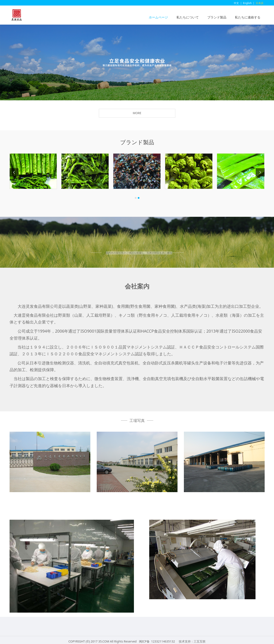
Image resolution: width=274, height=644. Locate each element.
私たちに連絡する (248, 17)
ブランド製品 (217, 17)
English (247, 3)
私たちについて (188, 17)
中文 (236, 3)
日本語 (260, 3)
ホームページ (158, 17)
